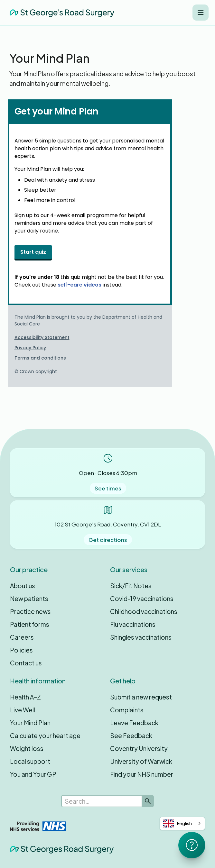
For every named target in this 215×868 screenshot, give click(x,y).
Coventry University (139, 748)
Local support (30, 761)
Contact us (26, 663)
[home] (60, 12)
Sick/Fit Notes (131, 586)
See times (108, 488)
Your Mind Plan (30, 723)
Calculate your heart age (45, 736)
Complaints (127, 710)
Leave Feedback (134, 723)
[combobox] (182, 824)
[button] (201, 13)
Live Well (23, 710)
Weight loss (27, 748)
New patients (29, 598)
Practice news (30, 611)
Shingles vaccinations (141, 637)
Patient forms (30, 624)
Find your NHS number (142, 774)
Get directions (108, 540)
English (178, 823)
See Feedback (131, 736)
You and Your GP (33, 774)
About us (23, 586)
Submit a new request (141, 697)
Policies (21, 650)
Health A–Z (25, 697)
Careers (22, 637)
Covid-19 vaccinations (142, 598)
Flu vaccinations (133, 624)
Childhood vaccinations (144, 611)
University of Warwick (141, 761)
